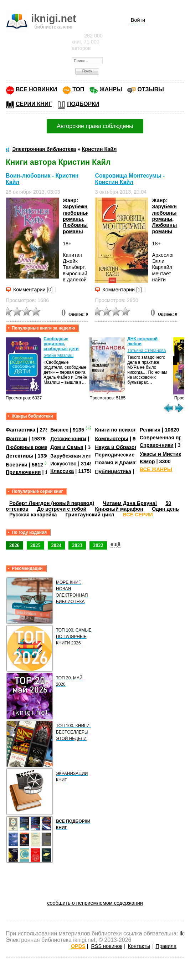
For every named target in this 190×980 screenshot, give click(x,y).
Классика (62, 471)
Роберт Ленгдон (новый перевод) (52, 503)
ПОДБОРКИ (83, 104)
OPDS (78, 946)
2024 (57, 545)
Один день (165, 509)
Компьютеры (112, 438)
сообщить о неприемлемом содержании (95, 903)
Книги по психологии (122, 430)
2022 (98, 545)
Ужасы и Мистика (162, 454)
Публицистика (113, 471)
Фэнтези (16, 438)
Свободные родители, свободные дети (61, 344)
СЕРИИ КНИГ (34, 104)
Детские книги (68, 438)
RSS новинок (106, 946)
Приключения (23, 472)
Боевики (17, 465)
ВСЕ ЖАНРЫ (156, 469)
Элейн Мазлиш (58, 356)
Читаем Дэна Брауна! (130, 503)
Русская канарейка (33, 515)
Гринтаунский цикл (90, 515)
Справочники (157, 445)
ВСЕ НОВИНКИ (36, 89)
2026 (14, 545)
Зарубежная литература (81, 456)
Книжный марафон (119, 509)
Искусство (63, 464)
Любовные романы (77, 228)
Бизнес (59, 430)
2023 (77, 545)
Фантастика (20, 430)
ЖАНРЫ (111, 89)
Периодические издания (126, 455)
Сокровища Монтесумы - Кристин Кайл (130, 179)
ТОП (78, 89)
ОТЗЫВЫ (150, 89)
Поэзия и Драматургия (124, 463)
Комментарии (29, 290)
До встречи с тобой (62, 509)
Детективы (20, 456)
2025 (35, 545)
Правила (166, 946)
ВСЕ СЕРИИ (138, 515)
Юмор (147, 461)
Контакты (139, 946)
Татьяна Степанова (147, 351)
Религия (150, 430)
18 (66, 244)
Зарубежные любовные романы (79, 213)
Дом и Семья (67, 447)
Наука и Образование (122, 447)
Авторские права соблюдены (95, 126)
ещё (115, 544)
